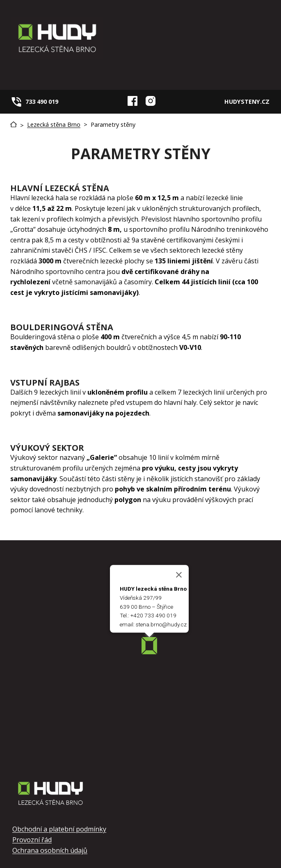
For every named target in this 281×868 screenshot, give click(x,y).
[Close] (179, 575)
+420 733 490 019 (153, 615)
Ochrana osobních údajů (50, 850)
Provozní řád (32, 840)
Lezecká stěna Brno (54, 124)
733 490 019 (42, 102)
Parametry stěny (113, 124)
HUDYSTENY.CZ (247, 102)
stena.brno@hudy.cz (161, 624)
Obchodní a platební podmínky (59, 829)
